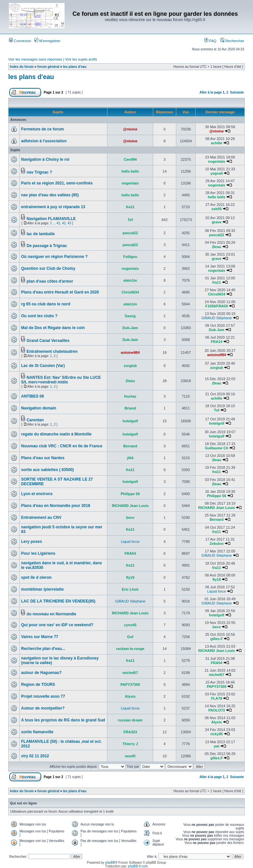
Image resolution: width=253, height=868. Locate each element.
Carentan (35, 420)
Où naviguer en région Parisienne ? (54, 257)
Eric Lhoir (130, 589)
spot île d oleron (36, 577)
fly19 (130, 577)
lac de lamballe (41, 234)
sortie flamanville (37, 732)
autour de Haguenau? (41, 673)
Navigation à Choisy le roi (45, 159)
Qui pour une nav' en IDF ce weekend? (57, 625)
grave (217, 222)
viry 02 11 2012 (35, 756)
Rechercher (232, 41)
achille (216, 143)
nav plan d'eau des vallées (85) (50, 195)
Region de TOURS (38, 685)
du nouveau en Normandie (52, 614)
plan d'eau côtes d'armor (50, 281)
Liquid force (130, 542)
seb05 (217, 209)
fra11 (130, 207)
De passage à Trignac (47, 246)
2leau (216, 247)
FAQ (210, 41)
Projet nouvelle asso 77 (43, 696)
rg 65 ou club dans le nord (46, 304)
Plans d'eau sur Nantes (43, 458)
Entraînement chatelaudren (52, 351)
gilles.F (217, 639)
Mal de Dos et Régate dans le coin (53, 328)
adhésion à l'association (44, 141)
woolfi (130, 756)
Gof (130, 637)
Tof (130, 220)
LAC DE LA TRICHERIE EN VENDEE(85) (58, 601)
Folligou (130, 257)
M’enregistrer (47, 41)
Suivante (237, 92)
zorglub (130, 366)
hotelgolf (130, 421)
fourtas (130, 396)
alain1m (130, 280)
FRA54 (130, 553)
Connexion (20, 41)
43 (69, 223)
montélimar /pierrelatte (42, 589)
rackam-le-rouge (130, 649)
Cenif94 (130, 159)
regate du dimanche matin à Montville (56, 434)
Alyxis (130, 696)
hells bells (130, 171)
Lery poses (31, 542)
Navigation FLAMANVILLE (51, 219)
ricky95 (217, 734)
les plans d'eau (75, 67)
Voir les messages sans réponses (35, 59)
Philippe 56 (130, 494)
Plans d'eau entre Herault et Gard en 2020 (60, 292)
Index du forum (22, 67)
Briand (130, 408)
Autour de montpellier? (43, 708)
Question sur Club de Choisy (48, 268)
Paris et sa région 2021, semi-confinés (57, 183)
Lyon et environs (37, 494)
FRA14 (217, 342)
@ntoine (130, 129)
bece (130, 518)
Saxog (130, 316)
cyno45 (130, 625)
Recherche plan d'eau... (43, 649)
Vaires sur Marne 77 (40, 637)
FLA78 (217, 698)
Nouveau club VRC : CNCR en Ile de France (62, 446)
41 (58, 223)
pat (217, 746)
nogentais (216, 161)
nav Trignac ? (39, 172)
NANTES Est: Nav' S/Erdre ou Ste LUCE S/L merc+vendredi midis (61, 380)
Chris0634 (130, 292)
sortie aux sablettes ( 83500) (47, 470)
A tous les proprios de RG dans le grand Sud (63, 720)
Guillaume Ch (217, 448)
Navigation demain (39, 408)
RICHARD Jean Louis (130, 506)
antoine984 (130, 352)
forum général (48, 67)
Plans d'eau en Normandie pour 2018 (56, 506)
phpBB (110, 863)
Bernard (130, 446)
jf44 (130, 458)
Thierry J (130, 744)
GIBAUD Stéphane (216, 318)
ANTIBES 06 (32, 396)
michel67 (130, 673)
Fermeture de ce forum (42, 129)
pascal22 (130, 233)
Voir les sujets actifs (81, 59)
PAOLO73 (217, 710)
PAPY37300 (130, 685)
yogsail (217, 173)
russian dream (130, 720)
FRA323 (130, 732)
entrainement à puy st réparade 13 (53, 207)
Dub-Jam (130, 328)
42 (64, 223)
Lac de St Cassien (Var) (43, 366)
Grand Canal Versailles (48, 341)
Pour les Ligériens (38, 553)
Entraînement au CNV (41, 518)
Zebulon (217, 544)
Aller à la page (211, 92)
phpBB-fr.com (138, 866)
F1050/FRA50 (217, 306)
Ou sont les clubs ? (39, 316)
